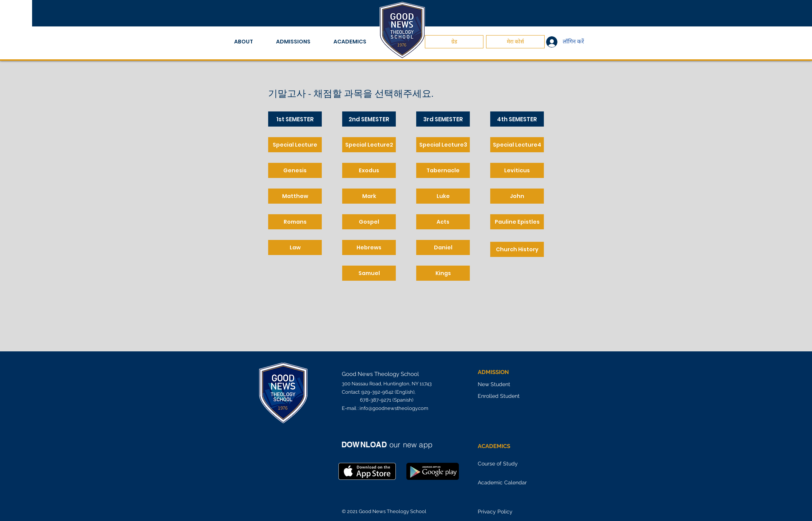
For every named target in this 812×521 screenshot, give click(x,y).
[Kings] (443, 273)
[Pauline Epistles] (517, 222)
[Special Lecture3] (443, 145)
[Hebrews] (369, 247)
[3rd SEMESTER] (443, 119)
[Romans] (295, 222)
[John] (517, 196)
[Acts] (443, 222)
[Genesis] (295, 170)
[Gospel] (369, 222)
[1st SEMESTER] (295, 119)
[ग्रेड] (454, 42)
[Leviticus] (517, 170)
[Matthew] (295, 196)
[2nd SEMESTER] (369, 119)
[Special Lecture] (295, 145)
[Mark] (369, 196)
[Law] (295, 247)
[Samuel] (369, 273)
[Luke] (443, 196)
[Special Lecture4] (517, 145)
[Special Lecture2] (369, 145)
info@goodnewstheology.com (394, 408)
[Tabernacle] (443, 170)
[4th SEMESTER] (517, 119)
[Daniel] (443, 247)
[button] (249, 42)
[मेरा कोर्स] (515, 42)
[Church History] (517, 249)
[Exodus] (369, 170)
